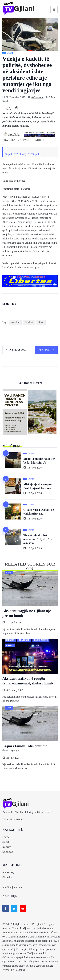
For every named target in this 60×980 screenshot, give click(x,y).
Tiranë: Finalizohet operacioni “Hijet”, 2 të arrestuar (38, 539)
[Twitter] (14, 908)
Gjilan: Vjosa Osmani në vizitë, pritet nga (39, 512)
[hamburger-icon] (54, 10)
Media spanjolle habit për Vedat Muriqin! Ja (39, 461)
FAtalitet (29, 322)
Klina (41, 322)
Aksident (15, 322)
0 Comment (38, 97)
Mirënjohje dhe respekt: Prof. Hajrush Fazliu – (38, 486)
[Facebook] (6, 908)
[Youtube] (23, 908)
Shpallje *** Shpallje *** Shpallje (23, 154)
